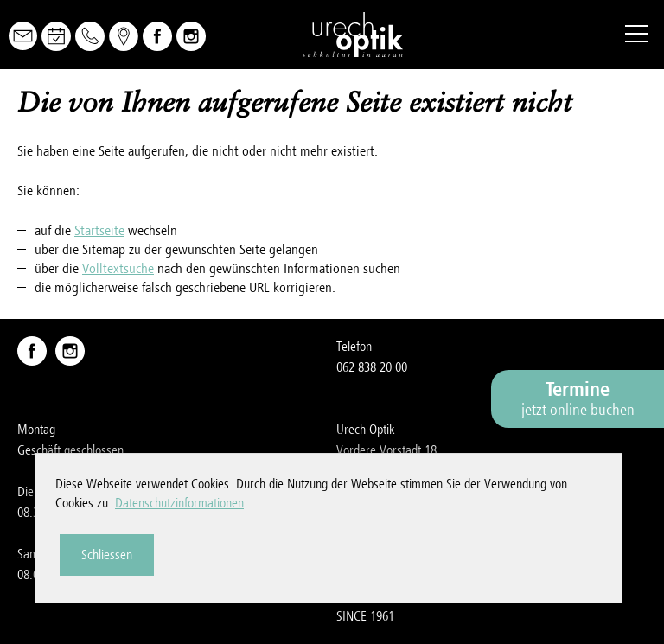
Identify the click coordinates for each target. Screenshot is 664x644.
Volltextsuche (118, 269)
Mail (23, 36)
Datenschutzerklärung (390, 575)
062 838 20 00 (372, 367)
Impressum (364, 554)
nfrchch (373, 492)
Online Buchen (56, 36)
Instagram (191, 36)
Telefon (90, 36)
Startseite (99, 231)
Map (124, 36)
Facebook (157, 36)
